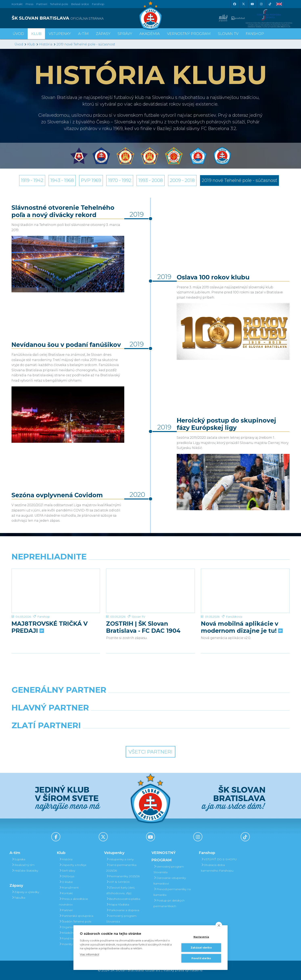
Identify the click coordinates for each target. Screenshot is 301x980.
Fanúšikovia (234, 603)
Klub (31, 44)
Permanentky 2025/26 (123, 876)
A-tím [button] (83, 34)
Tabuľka (18, 898)
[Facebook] (234, 4)
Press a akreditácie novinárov (73, 902)
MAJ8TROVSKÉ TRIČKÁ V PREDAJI (50, 613)
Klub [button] (36, 34)
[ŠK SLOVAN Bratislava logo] (150, 15)
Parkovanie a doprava (123, 910)
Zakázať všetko (201, 948)
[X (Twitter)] (243, 4)
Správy (125, 34)
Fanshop (98, 4)
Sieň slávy (67, 871)
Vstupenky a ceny (120, 859)
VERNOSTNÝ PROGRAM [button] (189, 34)
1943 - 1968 (62, 180)
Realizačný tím (23, 865)
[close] (219, 925)
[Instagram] (261, 4)
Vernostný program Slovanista (121, 919)
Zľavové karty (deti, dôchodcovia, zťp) (121, 890)
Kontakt (66, 893)
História (46, 44)
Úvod (18, 34)
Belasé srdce (80, 4)
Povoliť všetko (201, 958)
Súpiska (18, 859)
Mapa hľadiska (118, 904)
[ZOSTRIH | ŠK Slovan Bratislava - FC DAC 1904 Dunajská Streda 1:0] (150, 584)
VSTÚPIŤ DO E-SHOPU (219, 859)
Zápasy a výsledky (25, 892)
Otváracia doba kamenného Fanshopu (217, 868)
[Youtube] (252, 4)
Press (29, 4)
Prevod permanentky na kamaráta (172, 892)
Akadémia (150, 34)
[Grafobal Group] (186, 736)
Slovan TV (138, 603)
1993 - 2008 (151, 180)
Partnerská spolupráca (76, 916)
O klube (66, 882)
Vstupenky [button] (60, 34)
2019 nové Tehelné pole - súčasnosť (86, 44)
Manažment (69, 888)
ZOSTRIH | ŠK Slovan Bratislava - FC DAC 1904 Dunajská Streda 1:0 (143, 613)
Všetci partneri (150, 752)
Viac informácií (89, 954)
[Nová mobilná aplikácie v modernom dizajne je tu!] (245, 584)
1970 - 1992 (120, 180)
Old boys (67, 876)
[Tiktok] (270, 4)
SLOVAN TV (228, 34)
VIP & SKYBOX (118, 882)
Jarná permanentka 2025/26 (121, 868)
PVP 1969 (91, 180)
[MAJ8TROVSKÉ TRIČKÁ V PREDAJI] (56, 584)
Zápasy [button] (103, 34)
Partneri (66, 910)
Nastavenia (201, 937)
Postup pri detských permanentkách (169, 903)
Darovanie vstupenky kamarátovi (170, 881)
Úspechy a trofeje (73, 865)
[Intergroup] (115, 736)
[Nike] (150, 700)
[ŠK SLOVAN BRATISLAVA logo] (79, 18)
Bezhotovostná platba (123, 899)
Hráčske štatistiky (25, 871)
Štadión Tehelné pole (75, 921)
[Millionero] (186, 718)
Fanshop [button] (255, 34)
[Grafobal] (115, 718)
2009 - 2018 (182, 180)
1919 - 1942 (32, 180)
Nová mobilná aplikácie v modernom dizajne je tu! (241, 613)
